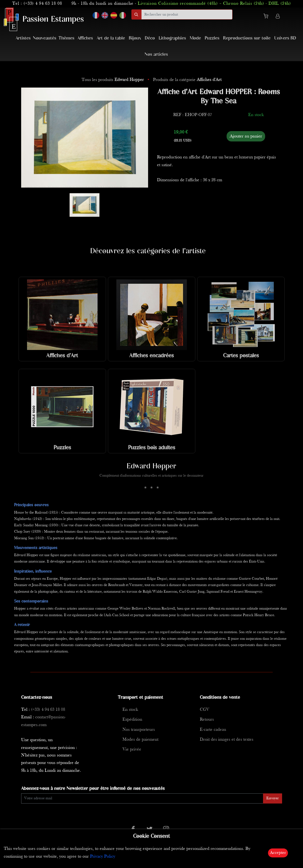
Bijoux (135, 38)
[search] (187, 14)
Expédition (132, 720)
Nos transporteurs (139, 730)
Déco (150, 38)
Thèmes (66, 38)
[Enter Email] (142, 798)
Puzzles (212, 38)
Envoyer (273, 798)
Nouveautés (45, 38)
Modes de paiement (140, 740)
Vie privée (132, 749)
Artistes (23, 38)
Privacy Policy (103, 857)
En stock (130, 710)
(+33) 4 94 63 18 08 (43, 4)
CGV (205, 710)
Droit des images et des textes (227, 740)
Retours (207, 720)
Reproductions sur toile (247, 38)
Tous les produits (113, 80)
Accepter (278, 853)
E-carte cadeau (213, 730)
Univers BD (285, 38)
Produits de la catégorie (187, 80)
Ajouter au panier (246, 136)
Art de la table (111, 38)
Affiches (85, 38)
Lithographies (172, 38)
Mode (195, 38)
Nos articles (156, 54)
